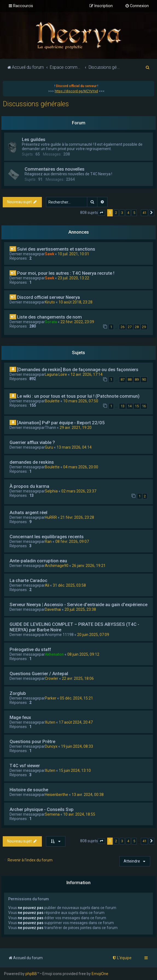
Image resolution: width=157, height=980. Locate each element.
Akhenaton (54, 654)
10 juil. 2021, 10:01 (73, 254)
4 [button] (128, 213)
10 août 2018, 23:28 (75, 302)
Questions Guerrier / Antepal (39, 674)
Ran (48, 541)
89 (137, 379)
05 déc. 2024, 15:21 (76, 698)
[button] (101, 213)
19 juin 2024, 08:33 (77, 746)
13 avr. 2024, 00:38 (88, 795)
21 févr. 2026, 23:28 (77, 517)
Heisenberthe (56, 795)
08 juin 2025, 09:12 (83, 654)
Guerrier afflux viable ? (32, 442)
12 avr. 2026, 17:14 (87, 374)
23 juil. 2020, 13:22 (73, 278)
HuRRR (51, 517)
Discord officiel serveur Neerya (48, 297)
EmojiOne (100, 974)
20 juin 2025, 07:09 (93, 635)
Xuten (50, 722)
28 (137, 327)
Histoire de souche (29, 790)
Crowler (52, 678)
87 (123, 379)
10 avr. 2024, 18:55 (79, 814)
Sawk (50, 254)
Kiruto (50, 302)
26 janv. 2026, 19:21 (89, 566)
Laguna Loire (56, 374)
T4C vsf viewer (25, 766)
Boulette (52, 401)
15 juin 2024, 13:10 (75, 770)
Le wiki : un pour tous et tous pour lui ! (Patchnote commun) (78, 396)
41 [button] (144, 213)
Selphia (51, 491)
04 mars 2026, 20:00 (81, 467)
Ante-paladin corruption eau (38, 561)
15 (137, 406)
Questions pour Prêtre (32, 741)
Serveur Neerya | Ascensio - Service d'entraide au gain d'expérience (78, 604)
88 (130, 379)
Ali (47, 585)
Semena (52, 814)
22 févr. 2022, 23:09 (77, 322)
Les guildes (34, 139)
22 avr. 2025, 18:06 (78, 678)
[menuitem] (137, 6)
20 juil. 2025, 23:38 (80, 609)
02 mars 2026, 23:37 (79, 491)
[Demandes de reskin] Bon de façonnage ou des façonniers (78, 369)
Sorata (51, 322)
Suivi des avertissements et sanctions (56, 249)
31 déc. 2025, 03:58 (69, 585)
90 (144, 379)
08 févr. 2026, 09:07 (72, 541)
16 (144, 406)
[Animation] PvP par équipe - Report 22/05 (61, 423)
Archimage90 (57, 566)
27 (130, 327)
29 (144, 327)
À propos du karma (29, 486)
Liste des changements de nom (49, 317)
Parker (51, 698)
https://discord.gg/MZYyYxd (76, 91)
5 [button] (134, 213)
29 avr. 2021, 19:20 (76, 428)
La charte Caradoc (28, 580)
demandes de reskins (32, 462)
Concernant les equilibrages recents (47, 537)
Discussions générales (36, 104)
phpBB (31, 974)
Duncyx (51, 746)
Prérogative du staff (30, 649)
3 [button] (122, 213)
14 (130, 406)
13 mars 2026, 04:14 (74, 447)
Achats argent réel (28, 512)
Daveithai (53, 609)
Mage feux (20, 717)
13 (123, 406)
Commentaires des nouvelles (55, 169)
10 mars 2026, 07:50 (81, 401)
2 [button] (116, 213)
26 (123, 327)
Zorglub (18, 693)
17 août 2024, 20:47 (76, 722)
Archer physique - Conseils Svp (42, 809)
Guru (49, 447)
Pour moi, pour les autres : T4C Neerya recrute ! (66, 273)
